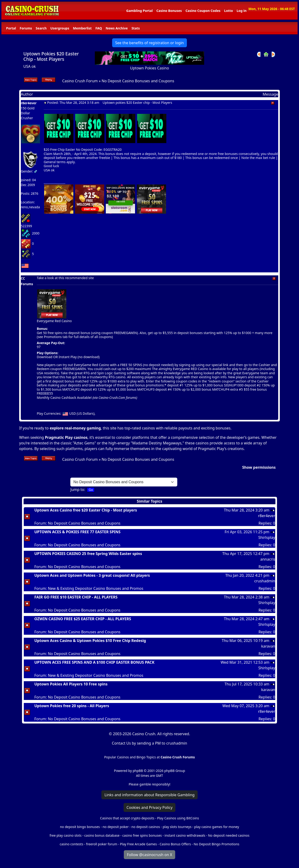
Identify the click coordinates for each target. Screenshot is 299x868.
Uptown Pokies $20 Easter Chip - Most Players (51, 56)
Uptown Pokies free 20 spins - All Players (72, 706)
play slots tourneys (177, 827)
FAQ (99, 28)
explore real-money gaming (75, 428)
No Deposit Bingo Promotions (217, 844)
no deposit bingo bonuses (80, 827)
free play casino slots (66, 835)
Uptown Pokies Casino (150, 68)
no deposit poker (116, 827)
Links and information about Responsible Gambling (149, 795)
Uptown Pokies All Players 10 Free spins (71, 684)
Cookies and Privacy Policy (150, 807)
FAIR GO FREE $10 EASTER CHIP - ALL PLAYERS (76, 597)
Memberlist (82, 28)
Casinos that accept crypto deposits (127, 818)
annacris (268, 559)
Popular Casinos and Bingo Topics (130, 757)
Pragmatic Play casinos (66, 437)
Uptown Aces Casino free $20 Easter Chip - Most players (86, 510)
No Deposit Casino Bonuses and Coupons (138, 81)
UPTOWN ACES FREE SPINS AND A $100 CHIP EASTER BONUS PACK (94, 662)
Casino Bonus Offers (175, 844)
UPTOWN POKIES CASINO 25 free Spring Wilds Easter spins (88, 554)
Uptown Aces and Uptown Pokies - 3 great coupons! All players (92, 575)
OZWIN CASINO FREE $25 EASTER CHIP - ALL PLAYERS (83, 619)
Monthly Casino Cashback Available (64, 398)
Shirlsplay (267, 537)
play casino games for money (217, 827)
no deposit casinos (146, 827)
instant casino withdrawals (185, 835)
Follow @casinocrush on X (149, 855)
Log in (242, 11)
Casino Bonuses (169, 11)
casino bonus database (102, 835)
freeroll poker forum (102, 844)
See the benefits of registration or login (149, 43)
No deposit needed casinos (229, 835)
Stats (136, 28)
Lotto (229, 11)
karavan (268, 646)
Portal (11, 28)
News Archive (117, 28)
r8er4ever (29, 103)
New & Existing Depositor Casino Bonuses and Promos (96, 588)
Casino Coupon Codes (203, 11)
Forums (26, 28)
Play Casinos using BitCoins (178, 818)
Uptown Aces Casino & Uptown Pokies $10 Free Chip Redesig (90, 641)
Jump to (77, 490)
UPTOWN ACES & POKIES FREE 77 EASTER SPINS (77, 532)
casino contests (71, 844)
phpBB (138, 771)
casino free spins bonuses (142, 835)
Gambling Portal (139, 11)
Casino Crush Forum (80, 81)
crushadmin (265, 581)
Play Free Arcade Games (139, 844)
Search (41, 28)
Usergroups (60, 28)
